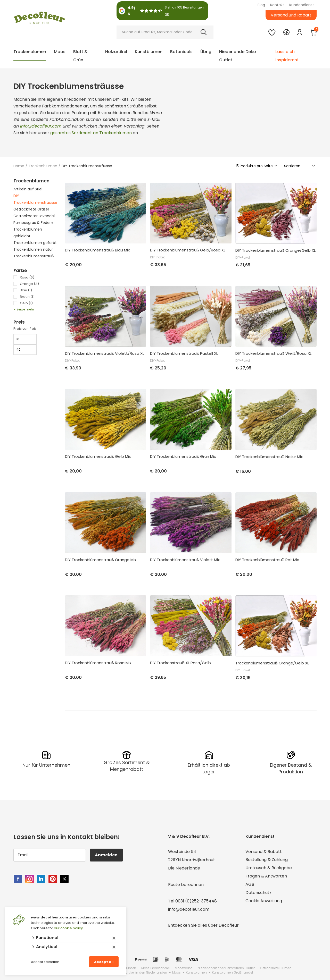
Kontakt (277, 5)
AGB (250, 885)
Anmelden (106, 855)
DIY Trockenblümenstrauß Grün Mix (183, 457)
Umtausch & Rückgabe (269, 868)
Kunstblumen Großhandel (232, 972)
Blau (26, 290)
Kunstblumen (149, 52)
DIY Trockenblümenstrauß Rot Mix (267, 560)
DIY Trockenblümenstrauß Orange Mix (101, 560)
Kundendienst (302, 5)
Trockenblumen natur (33, 249)
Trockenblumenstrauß (34, 256)
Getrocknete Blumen (276, 968)
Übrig (206, 52)
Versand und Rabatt (291, 15)
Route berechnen (186, 885)
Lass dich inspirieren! (287, 56)
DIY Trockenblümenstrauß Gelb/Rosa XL (188, 250)
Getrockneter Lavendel (34, 216)
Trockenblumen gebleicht (28, 233)
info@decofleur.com (41, 126)
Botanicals (181, 52)
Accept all (104, 962)
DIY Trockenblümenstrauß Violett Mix (185, 560)
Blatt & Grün (80, 56)
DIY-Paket (157, 257)
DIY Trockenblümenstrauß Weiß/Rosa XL (273, 353)
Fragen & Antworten (266, 876)
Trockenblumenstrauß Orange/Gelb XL (272, 663)
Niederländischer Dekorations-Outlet (226, 968)
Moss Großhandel (155, 968)
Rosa (27, 277)
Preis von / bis (25, 329)
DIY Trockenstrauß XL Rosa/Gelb (180, 663)
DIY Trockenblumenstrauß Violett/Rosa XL (105, 353)
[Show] (257, 166)
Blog (261, 5)
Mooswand (184, 968)
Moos (60, 52)
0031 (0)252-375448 (196, 901)
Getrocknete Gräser (31, 209)
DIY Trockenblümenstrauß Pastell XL (184, 353)
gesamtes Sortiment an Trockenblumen (91, 133)
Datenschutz (258, 893)
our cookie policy (68, 928)
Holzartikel (116, 52)
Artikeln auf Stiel (28, 189)
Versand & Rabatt (264, 852)
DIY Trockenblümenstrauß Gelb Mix (98, 457)
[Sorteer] (300, 166)
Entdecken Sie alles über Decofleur (203, 925)
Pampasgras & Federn (33, 223)
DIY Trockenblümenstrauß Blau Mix (97, 250)
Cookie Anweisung (264, 901)
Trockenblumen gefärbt (35, 243)
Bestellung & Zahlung (267, 860)
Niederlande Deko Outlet (238, 56)
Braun (27, 297)
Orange (29, 284)
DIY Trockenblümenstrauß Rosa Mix (98, 663)
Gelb (26, 303)
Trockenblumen (30, 52)
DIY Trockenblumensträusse (35, 199)
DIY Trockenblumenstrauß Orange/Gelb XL (275, 250)
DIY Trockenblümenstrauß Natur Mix (269, 457)
